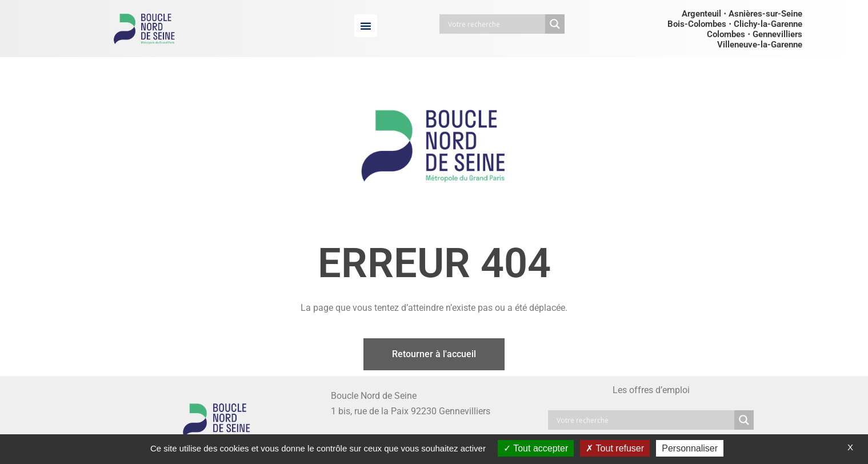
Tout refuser (615, 448)
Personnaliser (690, 448)
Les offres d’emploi (651, 390)
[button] (366, 26)
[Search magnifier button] (555, 24)
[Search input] (495, 24)
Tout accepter (536, 448)
